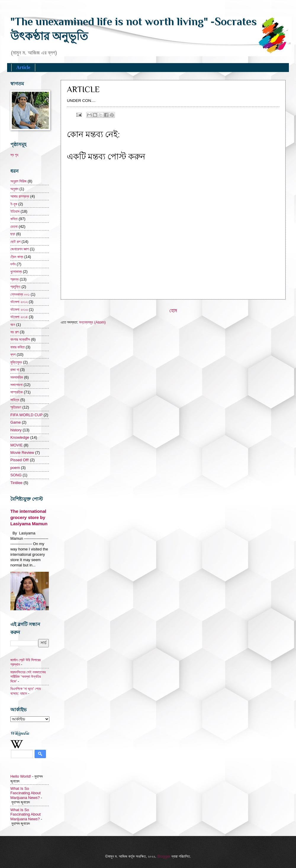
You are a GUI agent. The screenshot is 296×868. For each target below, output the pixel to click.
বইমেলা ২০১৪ (19, 317)
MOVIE (17, 445)
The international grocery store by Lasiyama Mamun (29, 517)
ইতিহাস (15, 211)
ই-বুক (14, 204)
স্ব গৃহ (14, 155)
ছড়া (13, 234)
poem (15, 468)
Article (23, 67)
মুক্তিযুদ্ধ (16, 362)
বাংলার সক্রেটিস (20, 339)
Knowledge (20, 437)
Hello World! (21, 776)
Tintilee (16, 483)
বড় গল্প (15, 332)
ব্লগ (13, 354)
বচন (13, 325)
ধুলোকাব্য (16, 272)
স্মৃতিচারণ (16, 407)
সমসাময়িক (17, 377)
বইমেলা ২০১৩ (19, 309)
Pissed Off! (20, 460)
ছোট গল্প (15, 242)
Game (16, 422)
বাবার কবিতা (17, 347)
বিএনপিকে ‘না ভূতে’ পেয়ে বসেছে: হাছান (26, 691)
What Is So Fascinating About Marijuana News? (25, 793)
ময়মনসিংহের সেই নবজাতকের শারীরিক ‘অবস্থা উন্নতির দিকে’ (28, 677)
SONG (16, 475)
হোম (173, 310)
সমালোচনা (16, 385)
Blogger (164, 856)
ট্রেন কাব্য (17, 257)
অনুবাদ (14, 189)
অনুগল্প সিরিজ (18, 181)
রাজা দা (15, 370)
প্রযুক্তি (15, 287)
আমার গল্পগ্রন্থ (20, 196)
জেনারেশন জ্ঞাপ (20, 249)
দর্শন (13, 264)
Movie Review (22, 453)
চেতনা (14, 226)
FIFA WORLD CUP (26, 415)
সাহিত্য (15, 400)
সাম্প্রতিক (17, 392)
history (16, 430)
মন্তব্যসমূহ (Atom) (92, 322)
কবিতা (14, 219)
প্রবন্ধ (15, 279)
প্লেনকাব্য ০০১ (20, 294)
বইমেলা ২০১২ (19, 302)
